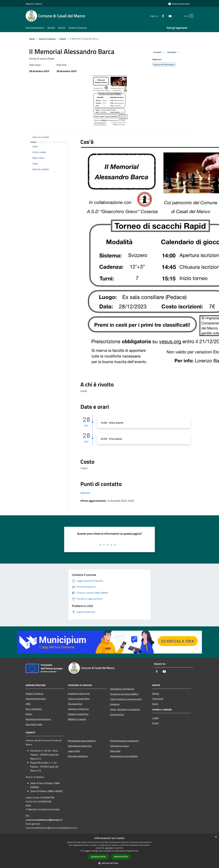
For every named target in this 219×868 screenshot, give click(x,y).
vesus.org (85, 493)
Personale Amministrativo (38, 719)
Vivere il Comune (47, 39)
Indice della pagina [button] (41, 137)
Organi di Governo (34, 693)
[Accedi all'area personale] (179, 4)
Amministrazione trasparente (124, 741)
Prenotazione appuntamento (82, 741)
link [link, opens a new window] (137, 851)
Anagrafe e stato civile (79, 693)
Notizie (156, 693)
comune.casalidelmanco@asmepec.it (44, 820)
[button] (109, 863)
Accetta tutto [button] (99, 857)
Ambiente (115, 704)
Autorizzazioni (117, 714)
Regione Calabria (34, 4)
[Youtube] (165, 16)
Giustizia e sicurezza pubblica (124, 694)
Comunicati (158, 699)
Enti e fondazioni (34, 709)
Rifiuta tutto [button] (121, 857)
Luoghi (156, 718)
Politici (29, 714)
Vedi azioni (174, 52)
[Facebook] (157, 16)
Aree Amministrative (36, 699)
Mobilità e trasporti (77, 719)
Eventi (63, 39)
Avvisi (155, 704)
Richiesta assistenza (78, 756)
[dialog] (109, 851)
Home (32, 39)
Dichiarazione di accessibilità (124, 756)
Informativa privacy (119, 746)
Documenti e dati (34, 724)
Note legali (115, 751)
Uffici (28, 704)
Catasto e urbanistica (78, 714)
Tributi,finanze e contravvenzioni (126, 699)
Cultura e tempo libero (79, 699)
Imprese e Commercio (78, 709)
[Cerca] (190, 16)
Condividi (159, 52)
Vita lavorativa (75, 704)
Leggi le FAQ (74, 751)
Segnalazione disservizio (80, 746)
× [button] (216, 837)
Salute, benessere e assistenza (125, 709)
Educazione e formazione (122, 689)
